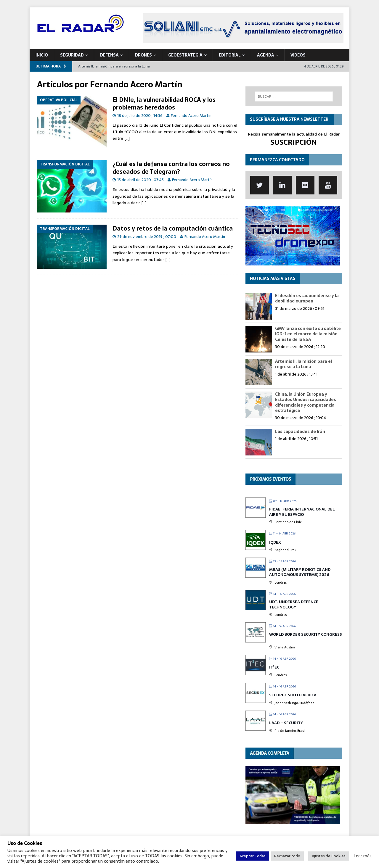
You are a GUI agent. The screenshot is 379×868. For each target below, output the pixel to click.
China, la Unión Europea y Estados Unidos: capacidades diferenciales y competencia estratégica (306, 402)
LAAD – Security (286, 723)
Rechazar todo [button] (287, 856)
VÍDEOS (298, 55)
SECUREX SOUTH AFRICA (293, 695)
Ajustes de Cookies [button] (329, 856)
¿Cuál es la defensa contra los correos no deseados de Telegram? (171, 168)
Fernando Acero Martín (191, 116)
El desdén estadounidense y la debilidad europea (307, 298)
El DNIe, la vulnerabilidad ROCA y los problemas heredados (164, 104)
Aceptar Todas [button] (253, 856)
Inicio (42, 55)
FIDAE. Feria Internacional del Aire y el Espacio (302, 512)
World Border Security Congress (306, 634)
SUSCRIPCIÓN (294, 142)
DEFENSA (109, 55)
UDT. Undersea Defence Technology (294, 604)
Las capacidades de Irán (300, 431)
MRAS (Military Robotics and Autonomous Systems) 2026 (300, 572)
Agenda (266, 55)
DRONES (143, 55)
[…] (127, 138)
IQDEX (275, 542)
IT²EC (274, 667)
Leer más (363, 856)
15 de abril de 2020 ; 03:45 (140, 180)
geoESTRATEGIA (185, 55)
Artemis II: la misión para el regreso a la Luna (303, 364)
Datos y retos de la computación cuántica (173, 228)
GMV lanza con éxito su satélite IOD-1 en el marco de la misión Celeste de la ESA (308, 334)
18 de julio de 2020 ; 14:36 (140, 116)
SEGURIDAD (72, 55)
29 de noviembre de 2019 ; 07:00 (147, 237)
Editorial (230, 55)
